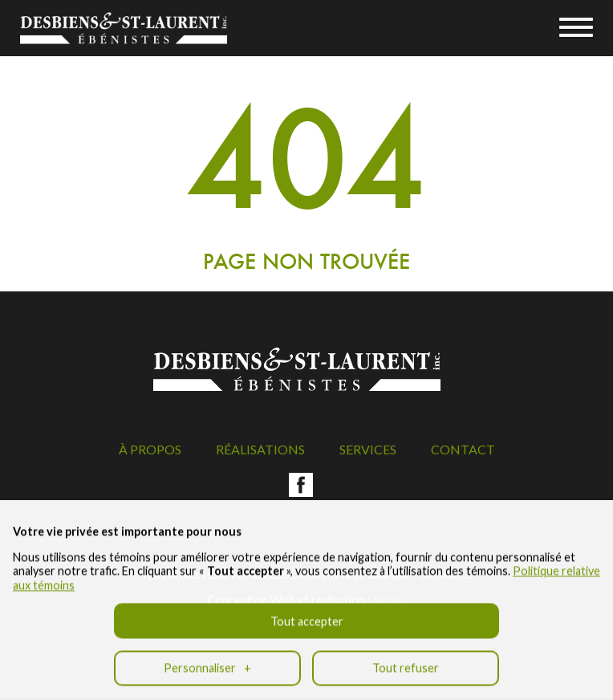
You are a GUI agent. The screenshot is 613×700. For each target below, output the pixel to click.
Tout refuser (406, 662)
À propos (150, 449)
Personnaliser (207, 662)
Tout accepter (307, 615)
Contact (463, 449)
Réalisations (260, 449)
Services (368, 449)
